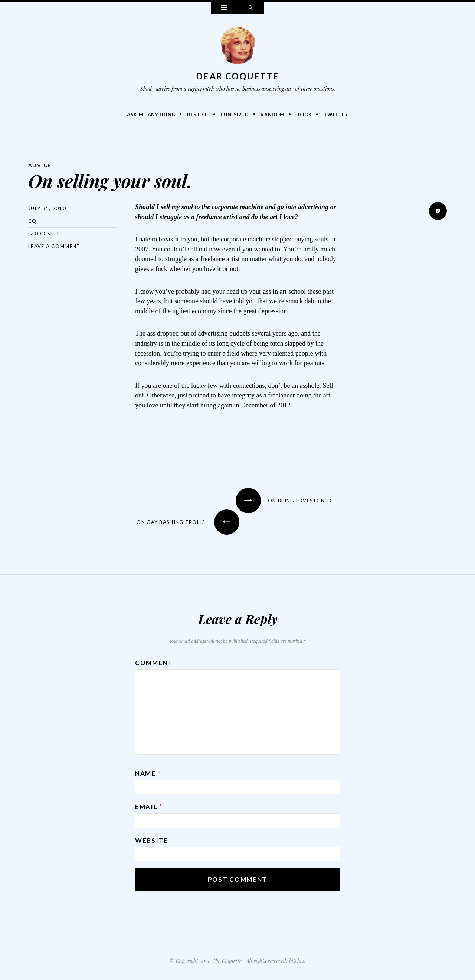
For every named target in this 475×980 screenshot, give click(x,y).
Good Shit (44, 234)
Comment (154, 663)
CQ (32, 221)
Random (273, 115)
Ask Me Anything (151, 115)
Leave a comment (54, 246)
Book (304, 115)
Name (148, 773)
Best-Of (198, 115)
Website (152, 840)
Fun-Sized (235, 115)
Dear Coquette (237, 76)
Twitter (336, 115)
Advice (40, 165)
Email (149, 807)
